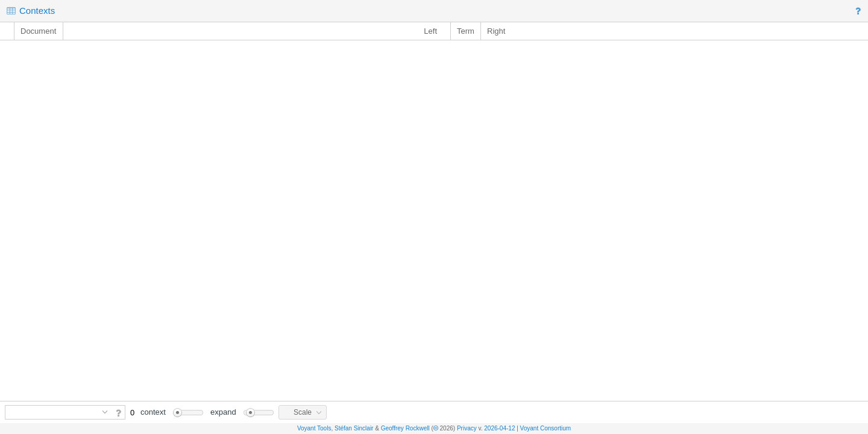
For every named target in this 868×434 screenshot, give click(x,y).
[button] (860, 11)
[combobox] (52, 412)
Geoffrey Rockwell (405, 428)
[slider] (188, 413)
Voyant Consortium (546, 428)
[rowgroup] (434, 221)
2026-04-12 (499, 428)
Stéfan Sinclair (354, 428)
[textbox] (52, 412)
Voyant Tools (314, 428)
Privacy (467, 428)
